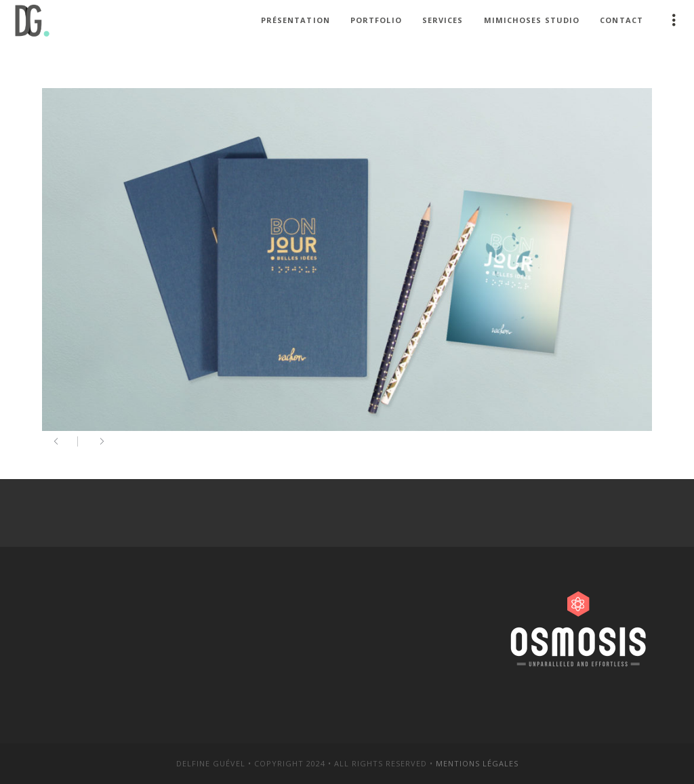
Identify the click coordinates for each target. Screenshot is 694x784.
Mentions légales (477, 763)
